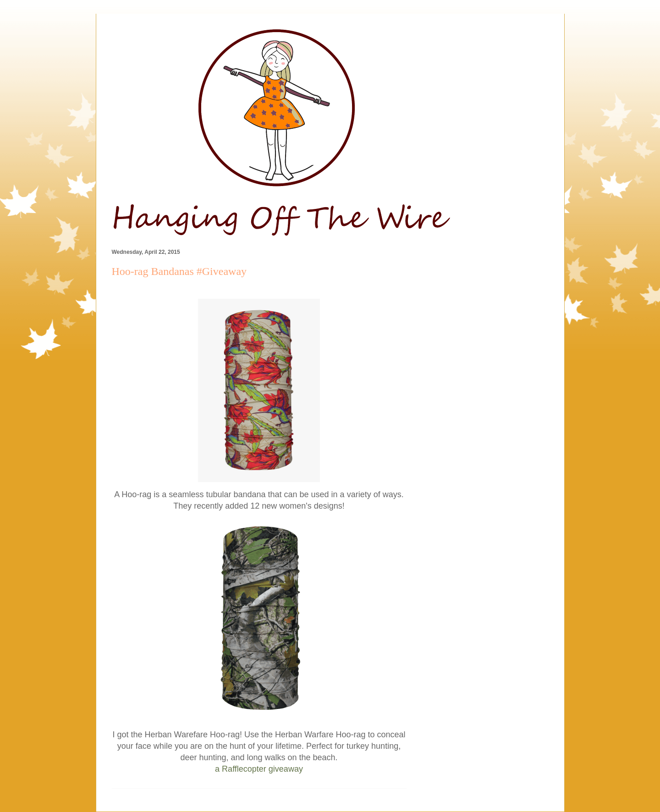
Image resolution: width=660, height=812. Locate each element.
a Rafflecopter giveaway (259, 769)
